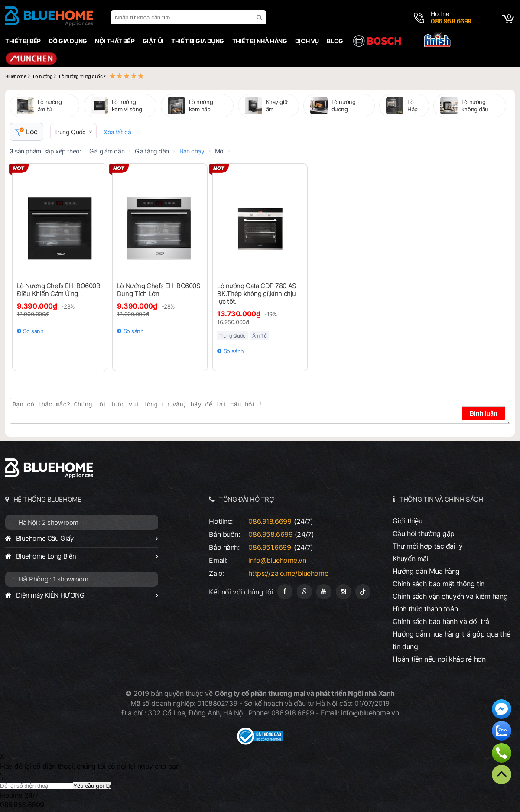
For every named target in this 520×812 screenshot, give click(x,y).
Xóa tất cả (117, 132)
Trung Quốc (70, 132)
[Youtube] (324, 592)
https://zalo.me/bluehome (288, 573)
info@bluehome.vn (277, 560)
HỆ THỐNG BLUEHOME (47, 499)
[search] (260, 17)
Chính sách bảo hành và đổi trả (441, 621)
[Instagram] (343, 592)
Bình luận (484, 413)
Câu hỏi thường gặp (424, 533)
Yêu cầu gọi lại (92, 786)
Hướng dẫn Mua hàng (426, 571)
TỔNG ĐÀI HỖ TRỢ (247, 499)
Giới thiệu (408, 521)
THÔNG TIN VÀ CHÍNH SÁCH (441, 499)
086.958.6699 (270, 534)
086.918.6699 (270, 521)
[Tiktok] (363, 592)
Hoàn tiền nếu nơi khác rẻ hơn (439, 659)
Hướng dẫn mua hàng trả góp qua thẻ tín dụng (451, 640)
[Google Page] (304, 592)
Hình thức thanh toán (425, 609)
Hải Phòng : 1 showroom (53, 579)
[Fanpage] (285, 592)
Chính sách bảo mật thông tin (439, 584)
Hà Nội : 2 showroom (48, 522)
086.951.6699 (270, 547)
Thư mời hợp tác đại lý (428, 546)
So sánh (33, 331)
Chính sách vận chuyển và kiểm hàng (450, 596)
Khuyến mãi (411, 559)
